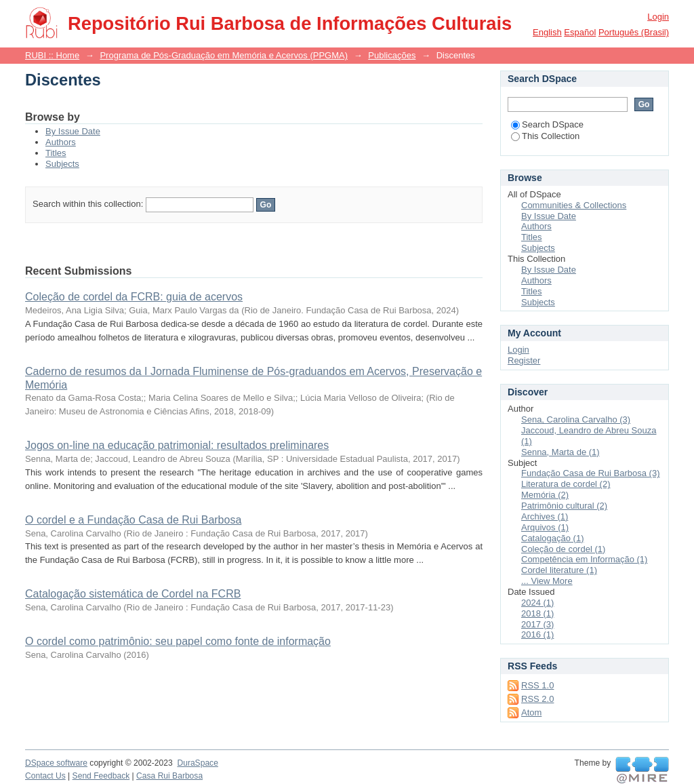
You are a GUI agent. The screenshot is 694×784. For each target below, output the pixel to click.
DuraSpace (197, 763)
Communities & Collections (574, 205)
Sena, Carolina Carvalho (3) (576, 419)
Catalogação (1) (553, 538)
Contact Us (45, 776)
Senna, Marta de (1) (560, 452)
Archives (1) (545, 516)
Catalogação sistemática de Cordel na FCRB (133, 594)
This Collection (545, 136)
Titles (56, 153)
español (580, 32)
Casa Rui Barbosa (169, 776)
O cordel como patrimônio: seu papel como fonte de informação (178, 641)
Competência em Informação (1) (584, 559)
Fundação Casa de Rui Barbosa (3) (591, 473)
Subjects (62, 164)
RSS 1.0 (537, 685)
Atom (531, 712)
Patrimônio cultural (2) (564, 506)
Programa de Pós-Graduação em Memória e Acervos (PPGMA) (224, 55)
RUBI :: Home (52, 55)
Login (658, 17)
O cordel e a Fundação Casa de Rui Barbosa (133, 520)
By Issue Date (73, 131)
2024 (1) (537, 603)
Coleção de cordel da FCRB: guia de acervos (134, 297)
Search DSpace (547, 124)
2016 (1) (537, 634)
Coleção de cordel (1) (563, 549)
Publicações (392, 55)
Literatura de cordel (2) (566, 484)
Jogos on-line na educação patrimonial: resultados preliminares (177, 445)
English (547, 32)
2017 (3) (537, 624)
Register (524, 360)
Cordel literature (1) (559, 570)
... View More (547, 581)
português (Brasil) (634, 32)
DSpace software (56, 763)
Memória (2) (545, 495)
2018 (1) (537, 613)
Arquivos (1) (545, 527)
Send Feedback (101, 776)
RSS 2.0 (537, 699)
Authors (61, 142)
